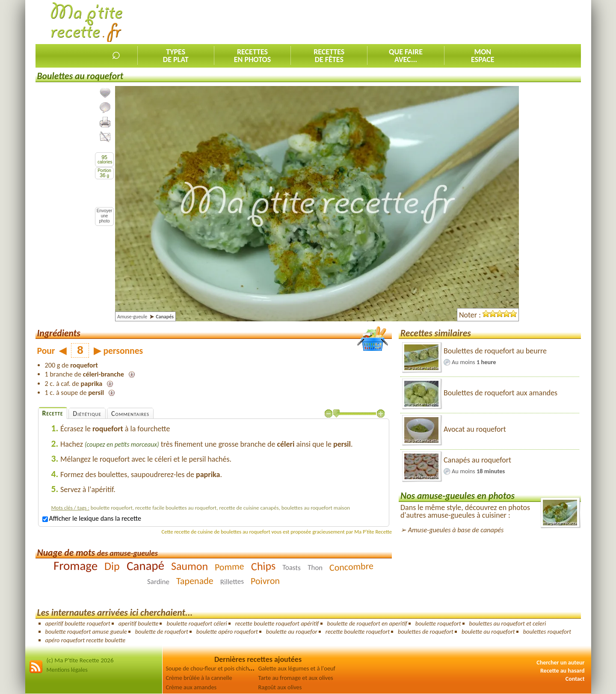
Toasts (292, 568)
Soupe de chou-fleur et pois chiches (210, 668)
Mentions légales (67, 670)
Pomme (230, 567)
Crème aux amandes (191, 687)
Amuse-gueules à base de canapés (456, 530)
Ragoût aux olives (280, 687)
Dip (112, 566)
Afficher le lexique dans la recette (92, 518)
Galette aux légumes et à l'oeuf (297, 668)
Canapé (146, 566)
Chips (263, 566)
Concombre (351, 567)
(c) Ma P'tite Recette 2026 (80, 660)
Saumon (190, 566)
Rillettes (232, 582)
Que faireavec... (406, 56)
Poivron (265, 581)
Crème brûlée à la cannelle (199, 678)
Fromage (76, 566)
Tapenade (195, 581)
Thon (315, 568)
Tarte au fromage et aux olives (296, 678)
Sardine (158, 582)
